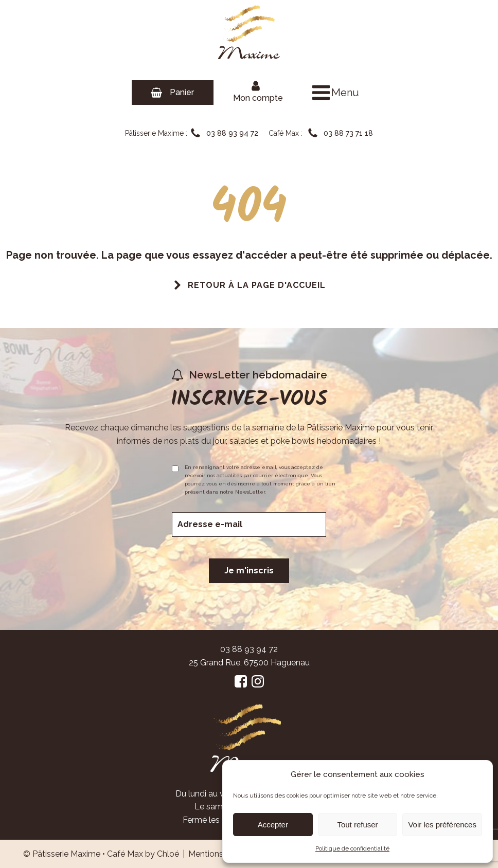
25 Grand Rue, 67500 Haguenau (249, 663)
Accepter (273, 825)
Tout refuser (357, 825)
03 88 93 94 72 (249, 649)
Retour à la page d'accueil (257, 285)
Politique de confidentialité (352, 848)
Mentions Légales (222, 854)
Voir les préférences (442, 825)
